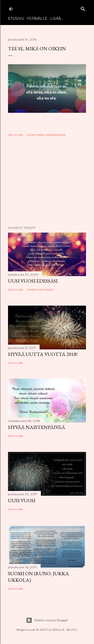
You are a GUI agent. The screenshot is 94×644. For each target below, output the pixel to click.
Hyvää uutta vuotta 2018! (43, 354)
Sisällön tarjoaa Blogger (47, 620)
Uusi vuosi (22, 500)
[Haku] (83, 8)
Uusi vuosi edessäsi (33, 281)
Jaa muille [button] (15, 135)
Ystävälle (37, 19)
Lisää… (57, 19)
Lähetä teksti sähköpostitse (46, 135)
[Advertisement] (47, 182)
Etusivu (16, 19)
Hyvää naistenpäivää (36, 427)
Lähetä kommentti (40, 289)
